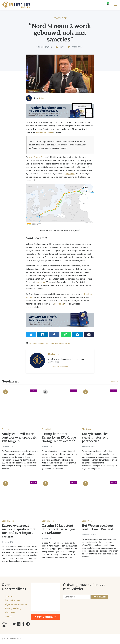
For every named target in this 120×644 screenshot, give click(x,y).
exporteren (41, 282)
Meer (115, 381)
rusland (69, 343)
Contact (9, 616)
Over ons (9, 596)
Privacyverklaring (13, 608)
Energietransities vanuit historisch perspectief (95, 438)
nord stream (49, 343)
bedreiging (59, 304)
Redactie (42, 98)
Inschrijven (100, 597)
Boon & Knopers (9, 521)
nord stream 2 (60, 343)
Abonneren (10, 612)
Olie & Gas (86, 429)
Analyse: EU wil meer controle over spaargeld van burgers (19, 438)
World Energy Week (44, 132)
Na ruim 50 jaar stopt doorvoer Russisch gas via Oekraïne (59, 529)
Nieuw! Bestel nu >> (45, 617)
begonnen (70, 174)
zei (38, 129)
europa (38, 343)
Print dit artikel (75, 47)
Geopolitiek (60, 18)
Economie (6, 429)
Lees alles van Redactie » (58, 367)
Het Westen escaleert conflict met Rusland (98, 527)
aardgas (32, 343)
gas (43, 343)
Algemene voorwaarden (16, 604)
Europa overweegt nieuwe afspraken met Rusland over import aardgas (19, 531)
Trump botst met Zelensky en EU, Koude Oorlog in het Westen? (59, 438)
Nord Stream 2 (35, 157)
